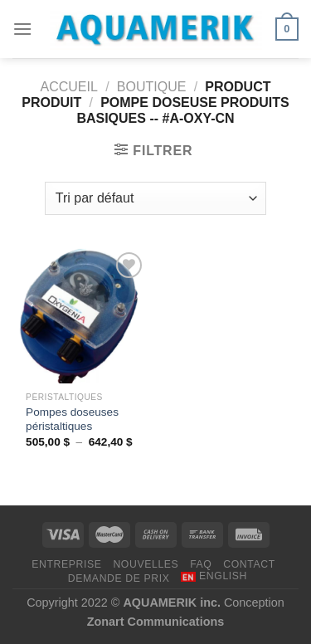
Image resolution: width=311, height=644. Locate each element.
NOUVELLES (146, 564)
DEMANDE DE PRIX (119, 578)
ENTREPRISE (66, 564)
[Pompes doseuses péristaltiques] (80, 316)
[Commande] (155, 198)
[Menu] (22, 29)
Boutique (152, 87)
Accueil (69, 87)
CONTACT (249, 564)
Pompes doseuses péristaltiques (72, 420)
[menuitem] (214, 576)
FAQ (201, 564)
